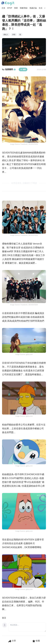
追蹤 (23, 69)
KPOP (10, 8)
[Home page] (8, 3)
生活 (41, 8)
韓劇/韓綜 (24, 8)
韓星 (16, 8)
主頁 (3, 8)
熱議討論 (33, 8)
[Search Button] (45, 8)
